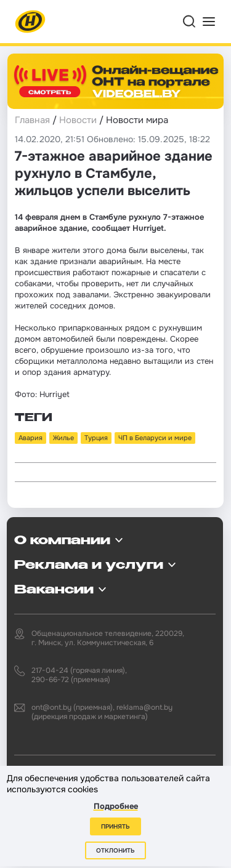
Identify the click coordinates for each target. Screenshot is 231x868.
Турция (96, 438)
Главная (32, 120)
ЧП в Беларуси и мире (155, 438)
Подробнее (116, 806)
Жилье (63, 438)
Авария (30, 438)
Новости (78, 120)
